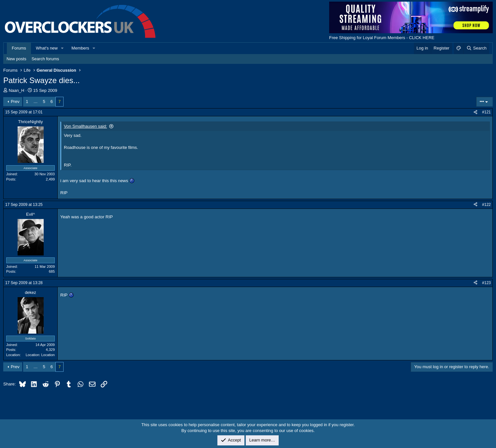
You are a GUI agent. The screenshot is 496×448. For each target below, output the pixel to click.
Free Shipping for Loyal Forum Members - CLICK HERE (382, 38)
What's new (47, 48)
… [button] (36, 101)
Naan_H (17, 90)
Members (80, 48)
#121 (486, 112)
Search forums (45, 59)
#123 (486, 283)
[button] (63, 48)
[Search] (476, 48)
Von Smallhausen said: (85, 126)
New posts (16, 59)
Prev (15, 101)
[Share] (475, 112)
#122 (486, 205)
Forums (19, 48)
